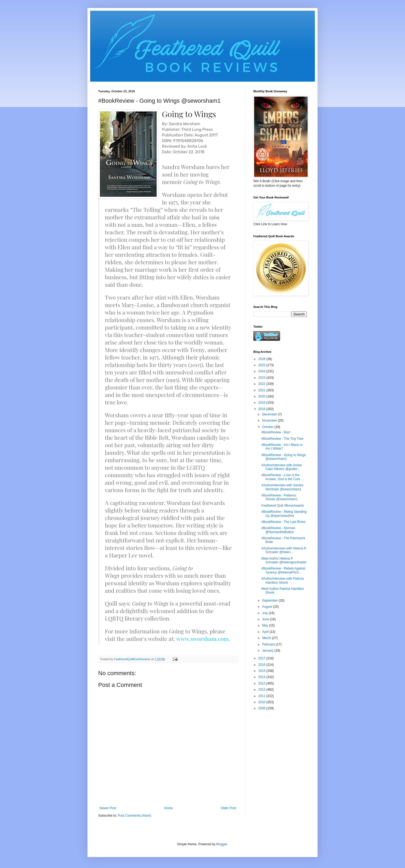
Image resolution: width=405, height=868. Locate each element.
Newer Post (108, 808)
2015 (262, 671)
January (268, 651)
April (266, 632)
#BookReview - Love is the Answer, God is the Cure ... (282, 477)
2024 (262, 371)
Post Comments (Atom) (134, 816)
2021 (262, 390)
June (266, 619)
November (270, 420)
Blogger (222, 844)
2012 (262, 690)
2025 (262, 365)
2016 (262, 665)
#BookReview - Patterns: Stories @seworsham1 (280, 497)
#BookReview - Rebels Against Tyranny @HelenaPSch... (283, 570)
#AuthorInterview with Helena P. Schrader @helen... (284, 550)
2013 (262, 683)
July (265, 613)
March (267, 638)
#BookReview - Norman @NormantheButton (278, 530)
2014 (262, 677)
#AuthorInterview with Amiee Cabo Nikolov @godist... (282, 467)
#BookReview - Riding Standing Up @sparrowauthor (284, 514)
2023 (262, 378)
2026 (262, 359)
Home (169, 808)
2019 (262, 403)
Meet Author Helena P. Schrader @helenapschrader (284, 560)
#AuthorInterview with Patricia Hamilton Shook (282, 580)
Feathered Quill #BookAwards (283, 506)
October (268, 427)
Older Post (228, 808)
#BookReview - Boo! (276, 432)
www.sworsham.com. (203, 638)
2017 (262, 658)
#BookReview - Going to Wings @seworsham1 (284, 457)
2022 (262, 384)
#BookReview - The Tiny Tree (282, 439)
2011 (262, 696)
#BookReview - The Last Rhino (283, 522)
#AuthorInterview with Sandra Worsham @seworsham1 (282, 487)
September (270, 601)
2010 (262, 702)
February (269, 644)
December (270, 414)
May (266, 625)
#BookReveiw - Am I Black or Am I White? (282, 447)
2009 (262, 708)
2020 (262, 396)
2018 (262, 409)
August (268, 607)
